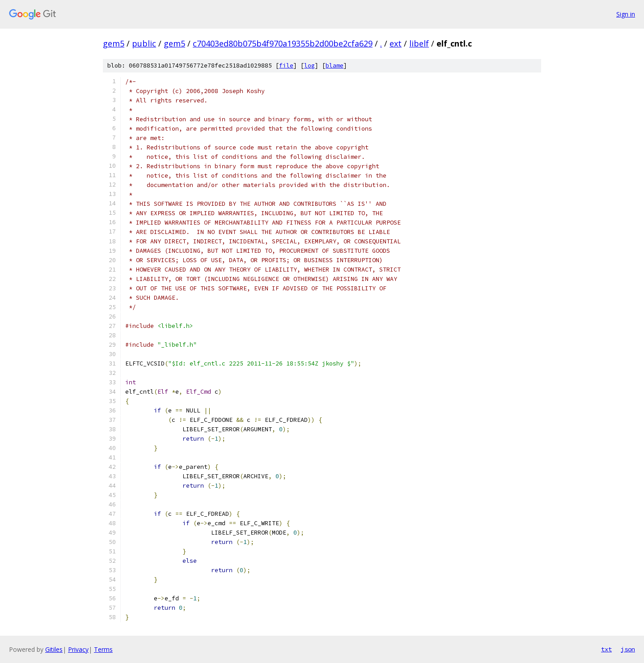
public (144, 43)
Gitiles (54, 649)
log (309, 66)
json (628, 649)
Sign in (626, 14)
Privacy (78, 649)
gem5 (114, 43)
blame (335, 66)
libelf (419, 43)
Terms (103, 649)
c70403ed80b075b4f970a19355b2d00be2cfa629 (283, 43)
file (286, 66)
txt (606, 649)
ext (396, 43)
